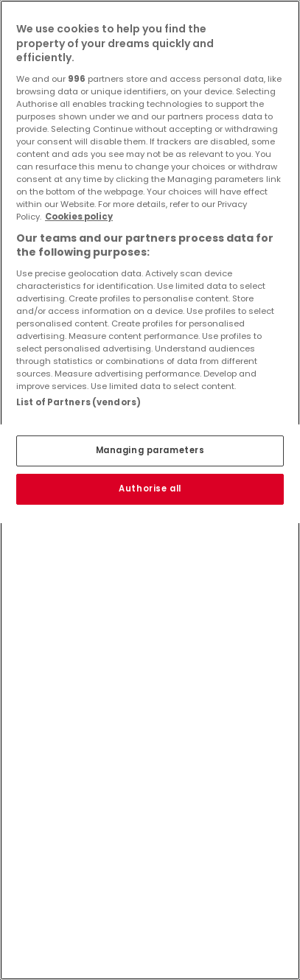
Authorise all (150, 489)
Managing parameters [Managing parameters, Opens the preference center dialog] (150, 450)
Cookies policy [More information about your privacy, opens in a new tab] (79, 217)
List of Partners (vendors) (79, 402)
